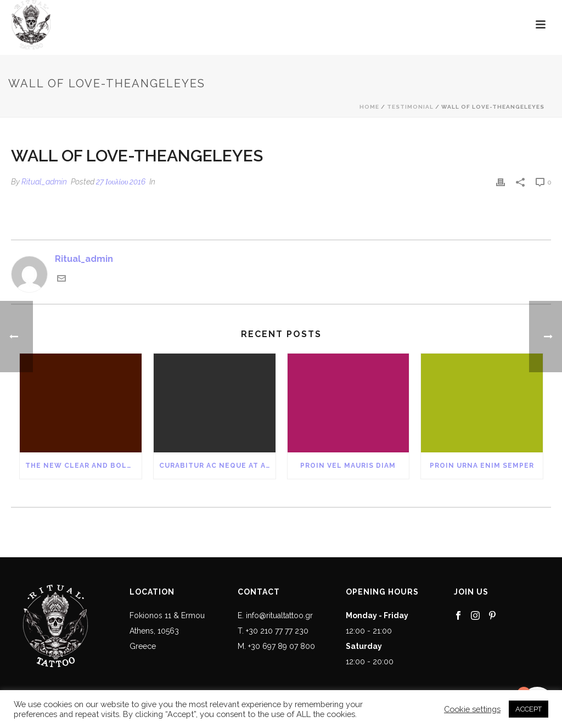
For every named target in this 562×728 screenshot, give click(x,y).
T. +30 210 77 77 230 (273, 631)
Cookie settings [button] (472, 709)
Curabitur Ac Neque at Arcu (217, 466)
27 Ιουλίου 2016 (121, 182)
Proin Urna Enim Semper (482, 466)
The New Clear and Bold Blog (83, 466)
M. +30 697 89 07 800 (276, 646)
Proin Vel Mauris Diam (348, 466)
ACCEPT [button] (529, 709)
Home (369, 107)
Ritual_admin (44, 182)
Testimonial (410, 107)
